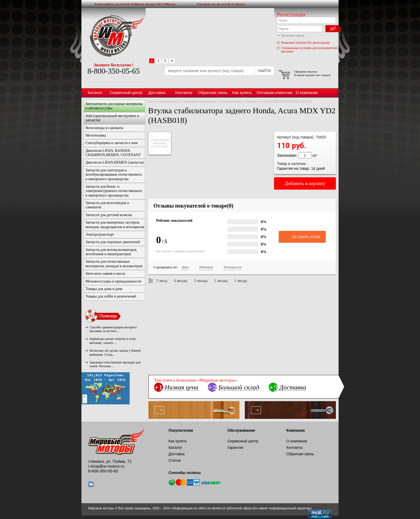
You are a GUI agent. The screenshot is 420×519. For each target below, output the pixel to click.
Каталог (95, 93)
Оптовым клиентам (274, 93)
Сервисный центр (126, 93)
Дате (185, 267)
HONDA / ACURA (299, 101)
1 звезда (241, 281)
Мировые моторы (114, 36)
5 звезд (162, 281)
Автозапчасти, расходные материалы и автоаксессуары (203, 101)
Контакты (184, 93)
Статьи (175, 460)
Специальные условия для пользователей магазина (309, 50)
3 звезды (201, 281)
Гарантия (235, 447)
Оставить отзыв (302, 237)
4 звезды (181, 281)
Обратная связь (213, 93)
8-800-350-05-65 (113, 71)
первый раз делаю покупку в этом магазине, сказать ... (112, 341)
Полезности (232, 267)
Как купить (242, 93)
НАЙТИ (264, 71)
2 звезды (221, 281)
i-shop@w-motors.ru (106, 466)
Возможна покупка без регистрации (305, 43)
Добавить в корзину (305, 183)
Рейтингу (206, 267)
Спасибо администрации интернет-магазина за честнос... (113, 329)
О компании (307, 93)
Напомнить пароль (293, 35)
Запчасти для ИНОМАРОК (265, 101)
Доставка (157, 93)
